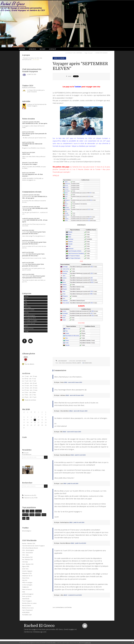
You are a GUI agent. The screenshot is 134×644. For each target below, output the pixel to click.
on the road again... (28, 585)
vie (23, 511)
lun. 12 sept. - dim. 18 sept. (30, 376)
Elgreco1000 (26, 566)
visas (63, 363)
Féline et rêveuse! (27, 589)
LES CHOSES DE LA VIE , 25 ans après (35, 123)
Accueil (22, 49)
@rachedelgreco (27, 531)
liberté (79, 363)
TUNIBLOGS (25, 587)
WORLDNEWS (26, 612)
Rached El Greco (39, 626)
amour (44, 515)
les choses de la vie (30, 323)
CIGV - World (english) (28, 550)
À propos (32, 49)
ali (23, 220)
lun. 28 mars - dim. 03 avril (29, 383)
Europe (27, 312)
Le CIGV (43, 49)
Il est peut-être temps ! (30, 164)
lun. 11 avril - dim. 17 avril (29, 381)
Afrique (26, 296)
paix (27, 511)
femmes (38, 515)
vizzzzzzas (69, 363)
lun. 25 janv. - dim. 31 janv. (29, 397)
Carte (24, 437)
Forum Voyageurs (27, 601)
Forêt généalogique (30, 315)
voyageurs (38, 511)
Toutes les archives (30, 400)
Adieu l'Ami (26, 154)
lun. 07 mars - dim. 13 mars (30, 390)
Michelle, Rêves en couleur (29, 603)
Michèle (25, 242)
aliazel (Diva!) (26, 599)
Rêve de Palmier (27, 606)
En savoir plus (88, 643)
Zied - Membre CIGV (28, 564)
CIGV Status (28, 307)
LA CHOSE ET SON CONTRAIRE (74, 53)
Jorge (24, 592)
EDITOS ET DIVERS (29, 310)
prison (74, 363)
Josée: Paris (25, 569)
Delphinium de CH (27, 576)
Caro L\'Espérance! (27, 610)
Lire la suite (36, 60)
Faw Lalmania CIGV (27, 557)
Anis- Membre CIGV (28, 560)
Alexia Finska (26, 578)
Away (24, 254)
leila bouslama (27, 197)
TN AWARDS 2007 (27, 615)
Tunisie (32, 511)
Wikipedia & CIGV (27, 573)
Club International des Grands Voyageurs (33, 546)
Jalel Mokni (26, 276)
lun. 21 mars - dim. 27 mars (30, 386)
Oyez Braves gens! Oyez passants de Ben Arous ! (34, 233)
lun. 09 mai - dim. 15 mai (29, 379)
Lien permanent (61, 361)
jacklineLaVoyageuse (28, 594)
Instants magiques (27, 571)
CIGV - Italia (25, 555)
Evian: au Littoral (27, 596)
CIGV (26, 304)
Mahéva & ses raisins (28, 608)
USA (24, 518)
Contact (53, 49)
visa (60, 363)
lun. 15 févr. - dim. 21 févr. (29, 395)
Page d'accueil (88, 53)
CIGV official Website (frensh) (30, 548)
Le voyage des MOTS (30, 318)
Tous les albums (29, 364)
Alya (24, 264)
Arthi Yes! (25, 580)
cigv (28, 518)
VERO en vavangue (27, 582)
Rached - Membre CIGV (29, 543)
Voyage (26, 331)
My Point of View (29, 329)
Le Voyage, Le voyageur (31, 321)
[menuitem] (23, 49)
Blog (26, 302)
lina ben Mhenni (65, 455)
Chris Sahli (26, 208)
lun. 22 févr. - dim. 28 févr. (29, 393)
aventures (25, 515)
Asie (26, 299)
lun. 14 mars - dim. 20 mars (30, 388)
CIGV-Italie (25, 562)
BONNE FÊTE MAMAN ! (102, 53)
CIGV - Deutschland (28, 553)
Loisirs (26, 326)
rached (24, 232)
